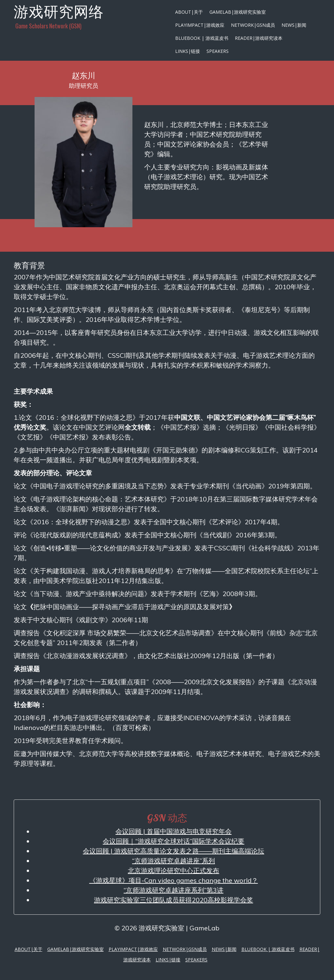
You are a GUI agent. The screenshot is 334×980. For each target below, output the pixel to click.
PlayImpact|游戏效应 (200, 25)
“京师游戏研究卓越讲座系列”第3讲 (174, 890)
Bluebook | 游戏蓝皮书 (202, 38)
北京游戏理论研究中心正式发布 (174, 870)
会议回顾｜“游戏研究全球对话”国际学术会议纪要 (174, 841)
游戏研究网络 (59, 11)
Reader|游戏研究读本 (259, 38)
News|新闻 (294, 25)
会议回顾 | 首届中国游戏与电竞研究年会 (174, 831)
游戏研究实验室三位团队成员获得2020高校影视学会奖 (174, 900)
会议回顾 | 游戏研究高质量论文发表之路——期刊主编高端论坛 (174, 851)
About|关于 (189, 12)
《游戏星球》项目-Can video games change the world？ (174, 880)
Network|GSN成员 (253, 25)
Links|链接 (188, 51)
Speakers (218, 51)
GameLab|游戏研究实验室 (238, 12)
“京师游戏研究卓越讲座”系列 (174, 861)
